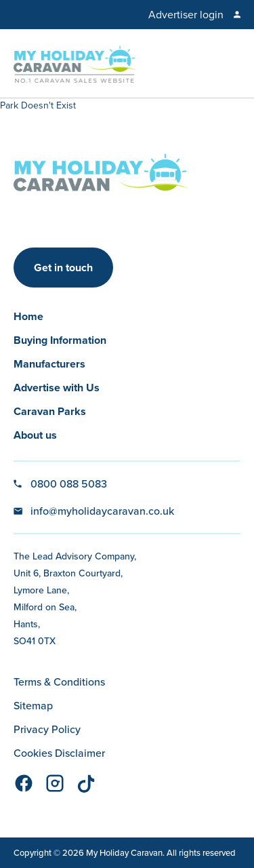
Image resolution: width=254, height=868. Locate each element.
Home (28, 316)
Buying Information (60, 340)
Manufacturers (49, 364)
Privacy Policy (47, 729)
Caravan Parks (50, 411)
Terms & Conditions (59, 682)
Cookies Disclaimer (59, 753)
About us (35, 435)
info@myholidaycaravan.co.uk (102, 511)
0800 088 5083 (69, 484)
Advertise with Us (57, 388)
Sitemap (33, 706)
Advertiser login (186, 15)
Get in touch (63, 268)
